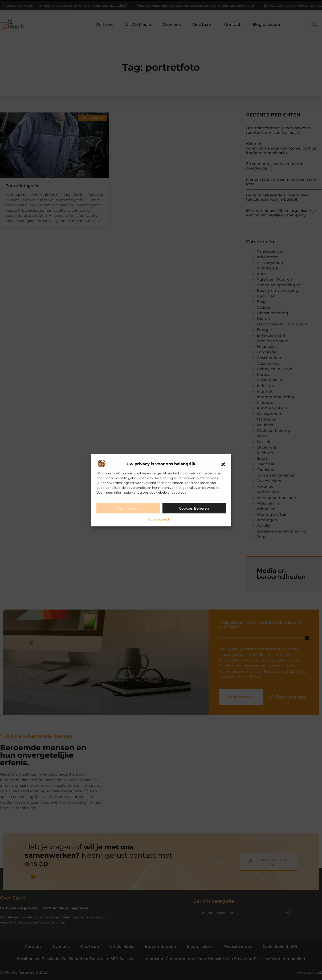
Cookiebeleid (158, 519)
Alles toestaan (128, 508)
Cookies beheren (194, 508)
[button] (223, 464)
